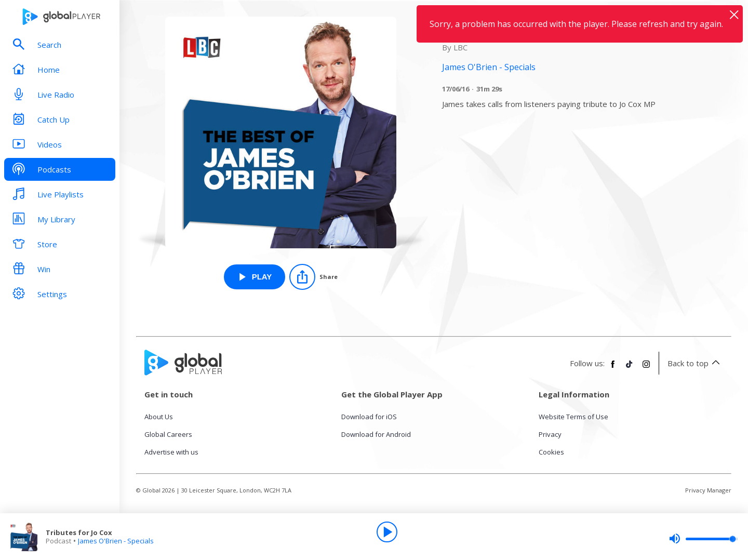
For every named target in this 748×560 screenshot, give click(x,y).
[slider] (703, 539)
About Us (159, 417)
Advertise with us (171, 452)
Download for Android (376, 434)
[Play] (387, 532)
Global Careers (168, 434)
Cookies (551, 452)
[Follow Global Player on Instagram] (646, 368)
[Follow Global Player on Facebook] (613, 368)
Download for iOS (369, 417)
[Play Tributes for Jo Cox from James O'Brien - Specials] (255, 277)
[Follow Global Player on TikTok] (630, 368)
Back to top (695, 363)
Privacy (550, 434)
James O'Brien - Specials (116, 541)
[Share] (313, 277)
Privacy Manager (708, 490)
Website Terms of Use (573, 417)
